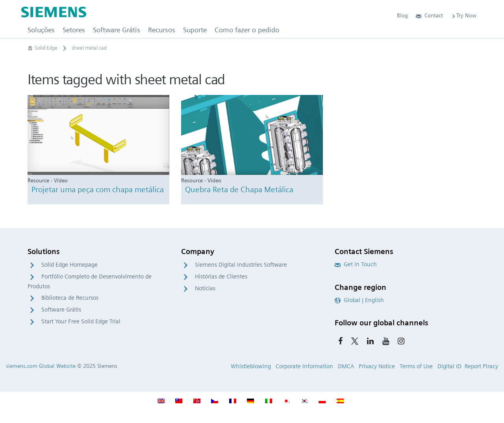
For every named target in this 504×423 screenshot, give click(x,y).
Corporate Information (304, 366)
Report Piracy (481, 366)
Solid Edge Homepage (69, 265)
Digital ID (449, 366)
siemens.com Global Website (41, 366)
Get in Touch (356, 264)
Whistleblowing (251, 366)
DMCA (346, 366)
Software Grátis (61, 310)
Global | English (359, 300)
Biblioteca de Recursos (70, 298)
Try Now (464, 15)
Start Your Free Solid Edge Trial (81, 321)
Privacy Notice (377, 366)
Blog (402, 15)
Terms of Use (416, 366)
